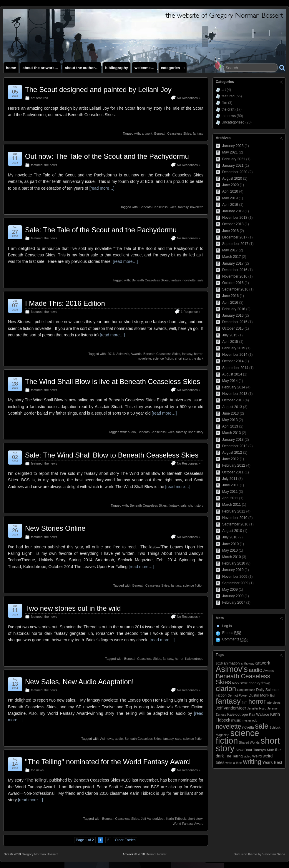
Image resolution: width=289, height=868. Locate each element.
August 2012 (232, 453)
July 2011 (230, 479)
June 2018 (230, 231)
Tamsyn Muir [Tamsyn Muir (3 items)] (264, 750)
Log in (227, 626)
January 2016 (233, 316)
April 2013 (230, 426)
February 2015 (234, 348)
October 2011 (233, 472)
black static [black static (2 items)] (240, 683)
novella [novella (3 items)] (248, 727)
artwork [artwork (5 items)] (263, 663)
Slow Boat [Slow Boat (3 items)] (244, 750)
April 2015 (230, 342)
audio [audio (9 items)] (255, 670)
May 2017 (230, 250)
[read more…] (102, 188)
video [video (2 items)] (247, 756)
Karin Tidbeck (176, 819)
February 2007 (234, 602)
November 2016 (235, 276)
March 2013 (231, 433)
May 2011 (230, 492)
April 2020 (230, 191)
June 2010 (230, 544)
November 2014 (235, 355)
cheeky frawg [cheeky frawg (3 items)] (260, 683)
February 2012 (234, 465)
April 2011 (230, 498)
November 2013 (235, 394)
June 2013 (230, 413)
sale (200, 280)
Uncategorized (233, 122)
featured (42, 98)
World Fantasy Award (188, 824)
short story (183, 358)
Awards (136, 354)
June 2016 (230, 296)
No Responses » (189, 98)
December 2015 (235, 322)
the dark (197, 358)
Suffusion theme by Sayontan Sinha (259, 854)
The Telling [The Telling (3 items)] (234, 756)
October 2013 (233, 400)
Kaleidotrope (194, 659)
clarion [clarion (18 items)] (226, 689)
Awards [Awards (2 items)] (269, 671)
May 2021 (230, 152)
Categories (173, 69)
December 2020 (235, 172)
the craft (228, 109)
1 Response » (191, 312)
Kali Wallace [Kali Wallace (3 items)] (259, 715)
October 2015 (233, 328)
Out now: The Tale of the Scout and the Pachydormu (107, 156)
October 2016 (233, 283)
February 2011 (234, 511)
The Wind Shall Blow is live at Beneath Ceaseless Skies (113, 382)
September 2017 (235, 244)
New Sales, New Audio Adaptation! (79, 682)
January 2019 (233, 211)
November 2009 (235, 577)
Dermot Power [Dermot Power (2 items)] (237, 695)
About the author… (82, 68)
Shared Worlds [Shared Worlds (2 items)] (249, 742)
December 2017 (235, 237)
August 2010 (232, 531)
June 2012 (230, 459)
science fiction (163, 358)
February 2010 (234, 563)
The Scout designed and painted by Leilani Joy (98, 90)
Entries (232, 633)
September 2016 (235, 289)
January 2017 (233, 263)
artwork (147, 133)
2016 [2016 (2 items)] (219, 663)
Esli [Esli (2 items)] (273, 695)
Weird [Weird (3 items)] (257, 756)
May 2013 (230, 420)
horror (198, 354)
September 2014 (235, 368)
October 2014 (233, 361)
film (224, 103)
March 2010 (231, 557)
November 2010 (235, 518)
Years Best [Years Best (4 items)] (272, 762)
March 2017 (231, 257)
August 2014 (232, 374)
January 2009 (233, 596)
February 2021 (234, 159)
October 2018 (233, 224)
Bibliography (117, 68)
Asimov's (123, 354)
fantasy (198, 133)
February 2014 (234, 387)
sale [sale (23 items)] (262, 726)
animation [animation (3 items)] (232, 663)
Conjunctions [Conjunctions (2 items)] (246, 690)
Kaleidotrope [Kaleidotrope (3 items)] (238, 715)
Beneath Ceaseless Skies (173, 133)
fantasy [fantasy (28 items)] (228, 701)
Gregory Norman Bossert (40, 854)
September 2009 (235, 583)
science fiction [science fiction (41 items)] (237, 737)
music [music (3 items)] (236, 720)
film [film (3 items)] (245, 702)
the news (51, 165)
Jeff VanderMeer (153, 819)
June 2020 (230, 185)
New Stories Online (55, 528)
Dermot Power (156, 854)
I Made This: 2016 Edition (65, 303)
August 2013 (232, 407)
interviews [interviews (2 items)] (274, 702)
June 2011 (230, 485)
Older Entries (125, 840)
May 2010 (230, 550)
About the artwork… (41, 68)
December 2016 (235, 270)
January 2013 (233, 440)
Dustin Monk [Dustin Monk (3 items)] (259, 695)
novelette (197, 207)
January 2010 (233, 570)
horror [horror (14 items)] (257, 701)
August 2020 (232, 178)
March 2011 (231, 505)
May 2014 (230, 381)
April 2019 (230, 205)
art (33, 98)
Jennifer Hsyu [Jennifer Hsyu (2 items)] (257, 708)
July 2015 (230, 335)
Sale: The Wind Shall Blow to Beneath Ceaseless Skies (112, 455)
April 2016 (230, 303)
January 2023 (233, 146)
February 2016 (234, 309)
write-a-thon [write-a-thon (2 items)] (234, 763)
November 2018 (235, 218)
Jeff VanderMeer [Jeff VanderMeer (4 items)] (231, 708)
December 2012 (235, 446)
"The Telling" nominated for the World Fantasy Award (107, 762)
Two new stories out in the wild (73, 608)
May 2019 (230, 198)
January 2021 (233, 166)
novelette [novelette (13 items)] (229, 727)
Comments (235, 639)
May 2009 (230, 590)
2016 (111, 354)
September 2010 (235, 524)
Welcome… (144, 68)
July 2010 (230, 537)
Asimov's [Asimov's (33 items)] (232, 669)
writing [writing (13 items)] (252, 762)
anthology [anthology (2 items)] (248, 663)
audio (132, 432)
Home (11, 68)
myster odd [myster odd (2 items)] (250, 720)
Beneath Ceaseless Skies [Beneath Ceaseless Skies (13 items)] (243, 679)
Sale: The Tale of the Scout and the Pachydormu (101, 230)
